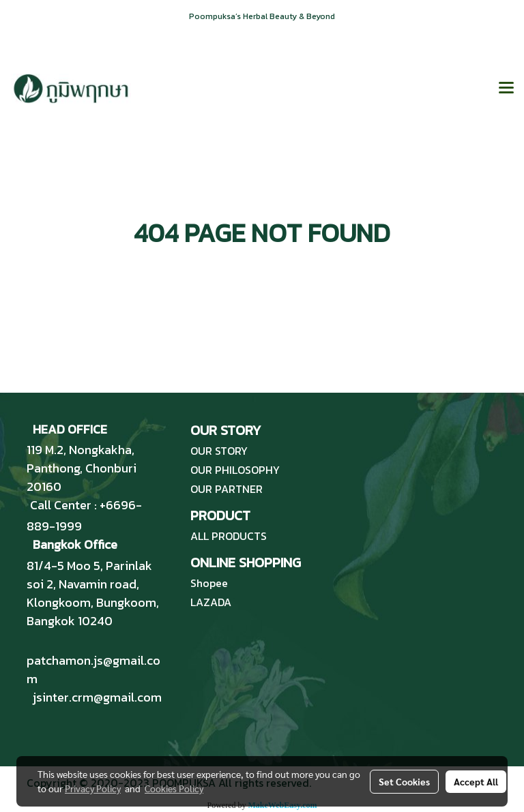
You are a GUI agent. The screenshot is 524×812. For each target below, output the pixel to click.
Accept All (476, 781)
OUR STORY (219, 451)
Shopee (209, 583)
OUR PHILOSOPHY (235, 470)
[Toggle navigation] (506, 89)
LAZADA (211, 602)
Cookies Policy (174, 788)
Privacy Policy (93, 788)
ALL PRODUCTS (229, 536)
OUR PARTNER (227, 489)
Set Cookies (404, 781)
